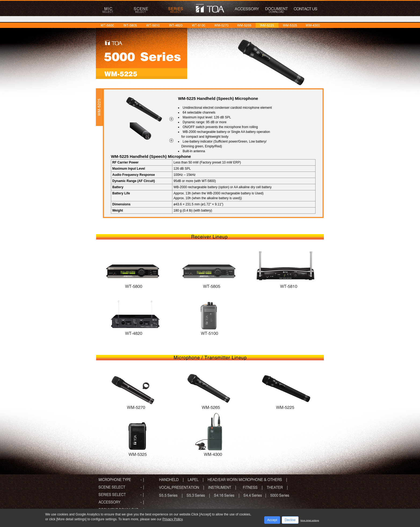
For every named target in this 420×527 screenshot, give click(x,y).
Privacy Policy (173, 519)
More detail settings (310, 520)
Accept (272, 520)
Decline (290, 520)
